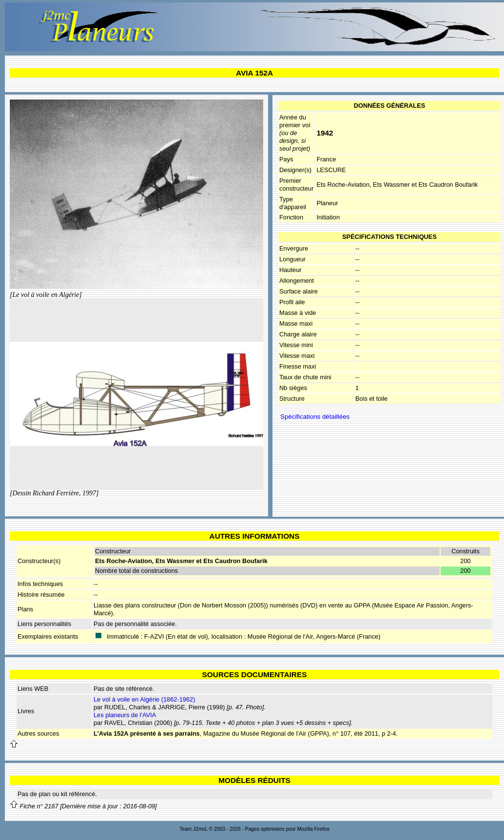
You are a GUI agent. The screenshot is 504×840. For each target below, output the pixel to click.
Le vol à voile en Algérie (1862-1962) (144, 699)
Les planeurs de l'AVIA (125, 715)
